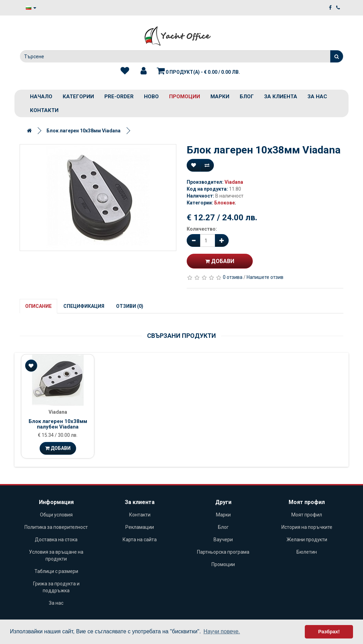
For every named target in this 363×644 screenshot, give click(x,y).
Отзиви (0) (130, 306)
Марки (220, 97)
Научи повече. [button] (222, 631)
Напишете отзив (265, 277)
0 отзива (233, 277)
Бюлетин (307, 552)
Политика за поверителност (56, 527)
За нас (317, 97)
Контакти (44, 110)
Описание (38, 306)
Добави (220, 261)
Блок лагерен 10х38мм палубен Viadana (58, 424)
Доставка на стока (56, 540)
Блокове (225, 203)
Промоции (185, 97)
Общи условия (56, 515)
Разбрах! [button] (329, 632)
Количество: (202, 229)
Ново (151, 97)
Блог (247, 97)
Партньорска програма (223, 552)
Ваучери (223, 540)
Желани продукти (307, 540)
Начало (41, 97)
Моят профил (307, 515)
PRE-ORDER (119, 97)
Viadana (234, 182)
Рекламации (140, 527)
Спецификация (84, 306)
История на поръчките (307, 527)
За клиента (281, 97)
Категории (78, 97)
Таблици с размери (56, 571)
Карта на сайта (140, 540)
